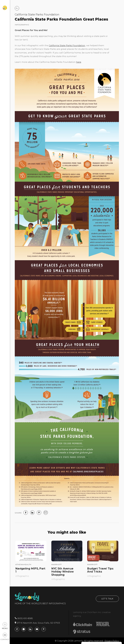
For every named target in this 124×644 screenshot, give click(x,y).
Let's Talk (107, 599)
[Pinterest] (39, 513)
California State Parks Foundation (37, 14)
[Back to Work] (17, 8)
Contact (5, 637)
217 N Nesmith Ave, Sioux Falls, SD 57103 (37, 623)
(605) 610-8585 (24, 618)
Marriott (56, 564)
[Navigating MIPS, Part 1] (31, 561)
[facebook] (26, 513)
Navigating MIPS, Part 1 (30, 570)
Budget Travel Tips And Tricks (100, 570)
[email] (46, 513)
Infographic (22, 25)
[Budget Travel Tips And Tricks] (103, 561)
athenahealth (23, 564)
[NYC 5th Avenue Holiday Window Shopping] (67, 561)
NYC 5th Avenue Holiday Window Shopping (63, 572)
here (79, 62)
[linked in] (32, 513)
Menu (5, 626)
